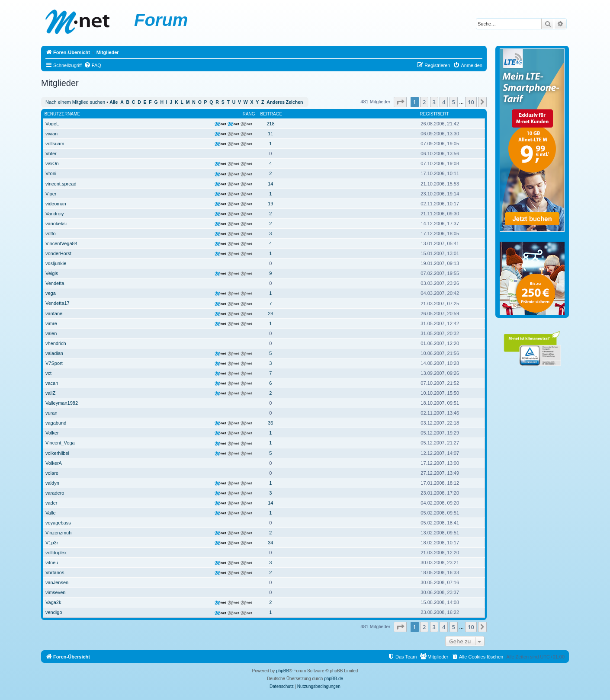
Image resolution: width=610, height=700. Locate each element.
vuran (51, 413)
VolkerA (54, 463)
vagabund (56, 423)
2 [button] (424, 102)
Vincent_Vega (60, 443)
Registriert (434, 114)
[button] (400, 102)
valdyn (52, 483)
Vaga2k (53, 602)
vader (51, 503)
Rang (249, 114)
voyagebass (58, 523)
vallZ (50, 393)
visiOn (52, 163)
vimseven (55, 592)
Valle (51, 513)
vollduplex (56, 553)
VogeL (52, 124)
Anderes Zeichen (285, 102)
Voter (51, 153)
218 (270, 124)
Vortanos (55, 572)
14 (270, 184)
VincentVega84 (61, 243)
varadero (55, 493)
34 (270, 543)
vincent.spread (61, 184)
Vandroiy (55, 214)
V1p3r (52, 543)
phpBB (283, 671)
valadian (54, 353)
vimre (51, 323)
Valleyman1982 (62, 403)
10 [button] (471, 102)
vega (51, 293)
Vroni (51, 173)
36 (270, 423)
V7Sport (54, 363)
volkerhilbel (57, 453)
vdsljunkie (56, 263)
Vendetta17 (58, 303)
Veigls (52, 273)
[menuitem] (93, 65)
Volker (52, 433)
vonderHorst (58, 253)
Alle (114, 102)
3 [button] (434, 102)
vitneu (52, 563)
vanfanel (55, 313)
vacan (52, 383)
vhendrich (56, 343)
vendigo (54, 612)
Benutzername (63, 114)
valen (51, 333)
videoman (56, 204)
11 (270, 134)
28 (270, 313)
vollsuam (55, 144)
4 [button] (444, 102)
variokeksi (56, 224)
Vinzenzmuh (58, 533)
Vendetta (55, 283)
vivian (51, 134)
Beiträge (271, 114)
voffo (51, 233)
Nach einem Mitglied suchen (75, 102)
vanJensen (57, 582)
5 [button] (454, 102)
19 (270, 204)
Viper (51, 194)
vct (48, 373)
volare (52, 473)
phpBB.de (334, 679)
